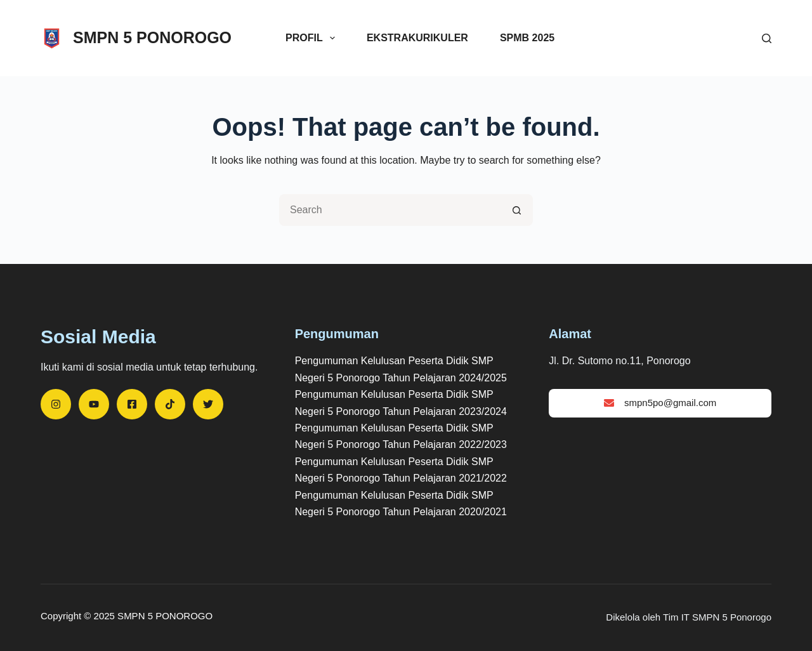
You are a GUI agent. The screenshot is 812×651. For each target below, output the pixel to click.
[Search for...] (390, 210)
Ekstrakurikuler (417, 38)
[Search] (767, 38)
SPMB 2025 (527, 38)
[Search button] (517, 210)
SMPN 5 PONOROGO (152, 37)
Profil (313, 38)
